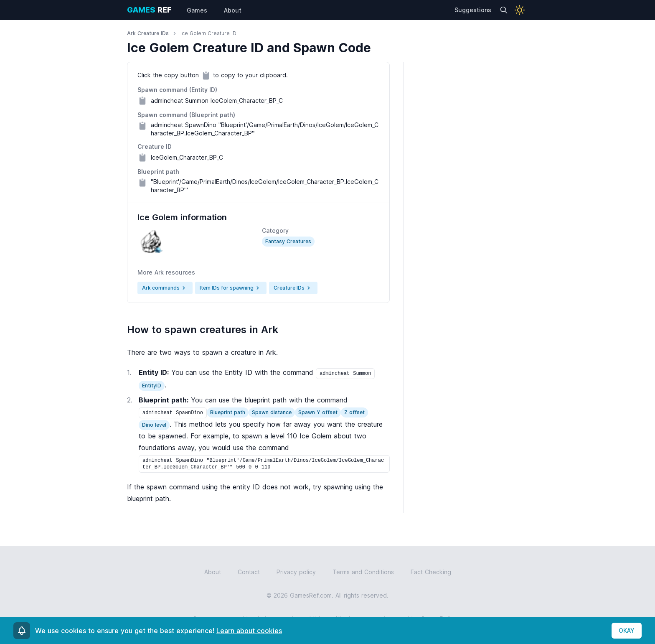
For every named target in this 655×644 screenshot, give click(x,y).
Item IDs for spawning (231, 288)
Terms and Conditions (363, 572)
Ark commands (165, 288)
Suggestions (473, 10)
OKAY (627, 630)
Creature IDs (293, 288)
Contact (249, 572)
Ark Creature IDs (148, 33)
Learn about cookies (249, 631)
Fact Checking (431, 572)
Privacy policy (296, 572)
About (213, 572)
